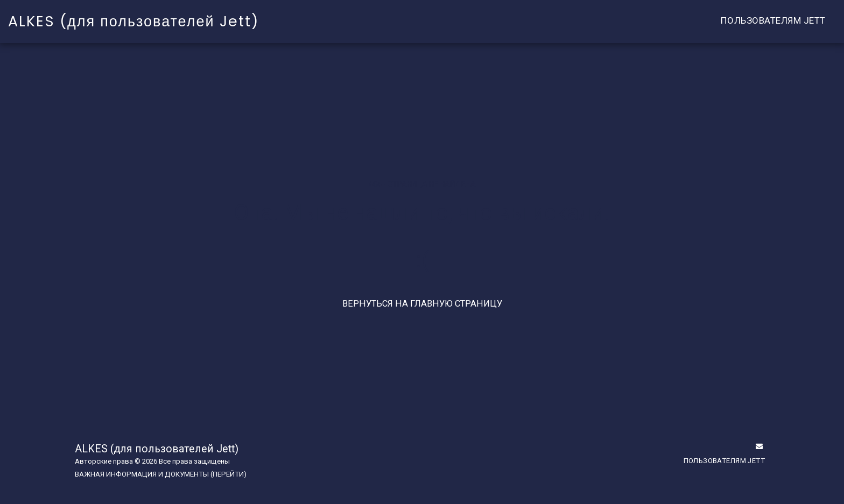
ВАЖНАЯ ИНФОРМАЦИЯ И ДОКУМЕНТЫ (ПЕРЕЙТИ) (161, 474)
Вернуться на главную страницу (422, 304)
